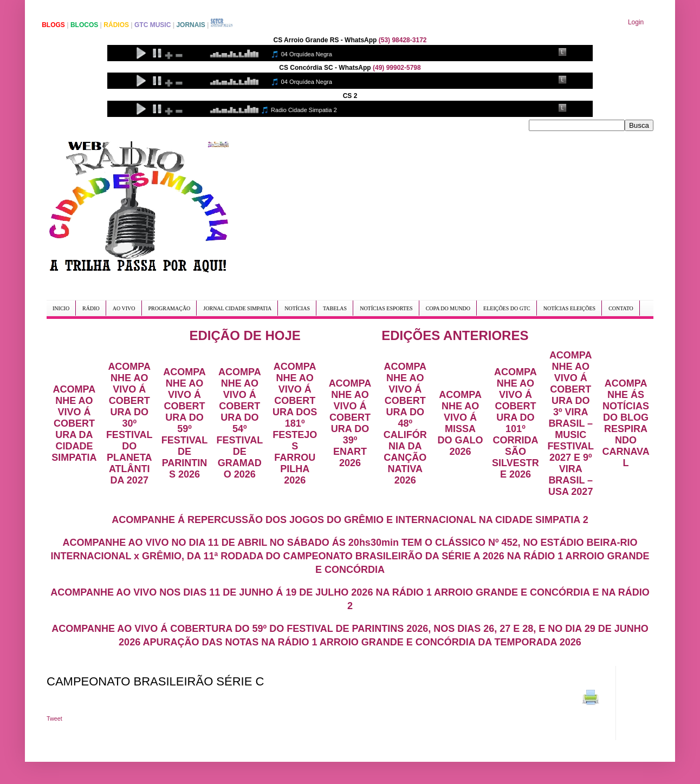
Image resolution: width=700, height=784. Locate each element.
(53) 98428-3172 (403, 40)
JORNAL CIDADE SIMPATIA (237, 308)
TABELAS (335, 308)
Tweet (54, 718)
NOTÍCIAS (297, 308)
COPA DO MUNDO (448, 308)
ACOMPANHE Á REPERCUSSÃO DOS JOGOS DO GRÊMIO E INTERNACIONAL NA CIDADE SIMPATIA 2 (350, 520)
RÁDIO (91, 308)
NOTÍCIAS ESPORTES (386, 308)
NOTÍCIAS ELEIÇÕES (569, 308)
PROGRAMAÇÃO (170, 308)
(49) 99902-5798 (397, 68)
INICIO (61, 308)
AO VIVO (124, 308)
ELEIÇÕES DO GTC (507, 308)
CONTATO (621, 308)
